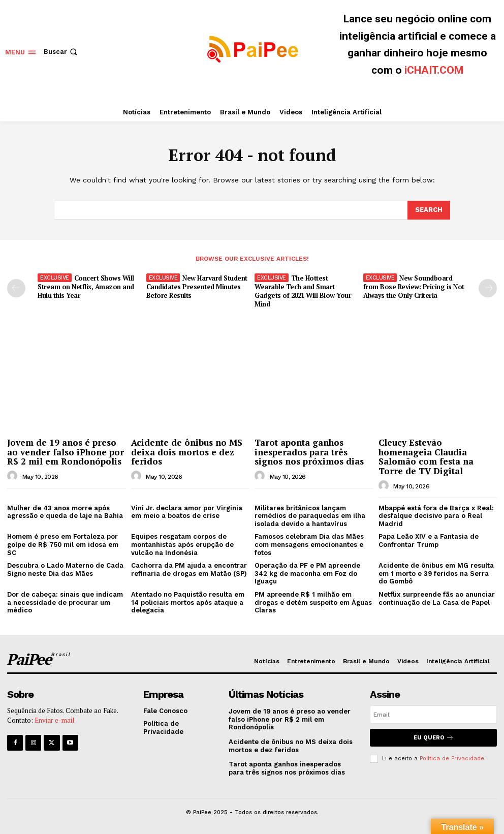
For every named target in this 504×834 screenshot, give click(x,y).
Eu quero (434, 738)
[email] (433, 715)
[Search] (429, 210)
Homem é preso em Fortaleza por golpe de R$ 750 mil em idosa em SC (63, 544)
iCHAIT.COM (434, 70)
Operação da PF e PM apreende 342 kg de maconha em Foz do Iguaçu (307, 573)
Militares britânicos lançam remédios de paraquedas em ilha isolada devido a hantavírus (310, 516)
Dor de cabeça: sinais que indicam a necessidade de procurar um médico (65, 602)
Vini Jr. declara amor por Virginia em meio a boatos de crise (187, 512)
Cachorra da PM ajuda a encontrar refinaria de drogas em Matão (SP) (189, 569)
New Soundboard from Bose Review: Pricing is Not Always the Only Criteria (414, 287)
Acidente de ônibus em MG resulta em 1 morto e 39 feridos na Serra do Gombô (436, 573)
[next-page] (488, 288)
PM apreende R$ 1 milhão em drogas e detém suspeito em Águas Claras (313, 602)
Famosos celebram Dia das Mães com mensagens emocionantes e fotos (309, 544)
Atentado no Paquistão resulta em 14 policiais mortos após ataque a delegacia (188, 602)
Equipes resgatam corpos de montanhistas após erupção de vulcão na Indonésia (182, 544)
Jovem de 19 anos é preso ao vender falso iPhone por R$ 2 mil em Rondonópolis (66, 452)
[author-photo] (14, 476)
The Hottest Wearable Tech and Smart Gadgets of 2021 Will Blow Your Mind (303, 291)
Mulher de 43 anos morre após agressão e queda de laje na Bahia (65, 512)
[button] (61, 52)
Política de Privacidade (452, 759)
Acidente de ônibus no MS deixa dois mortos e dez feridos (187, 452)
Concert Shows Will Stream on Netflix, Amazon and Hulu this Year (86, 287)
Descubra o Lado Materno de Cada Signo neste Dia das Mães (65, 569)
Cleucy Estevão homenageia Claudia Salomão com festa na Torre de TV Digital (426, 457)
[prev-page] (16, 288)
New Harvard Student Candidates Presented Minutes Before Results (197, 287)
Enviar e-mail (54, 721)
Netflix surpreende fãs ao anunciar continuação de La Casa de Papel (437, 598)
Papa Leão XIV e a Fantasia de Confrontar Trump (429, 540)
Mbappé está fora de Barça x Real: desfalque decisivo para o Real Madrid (436, 516)
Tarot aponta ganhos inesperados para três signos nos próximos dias (309, 452)
